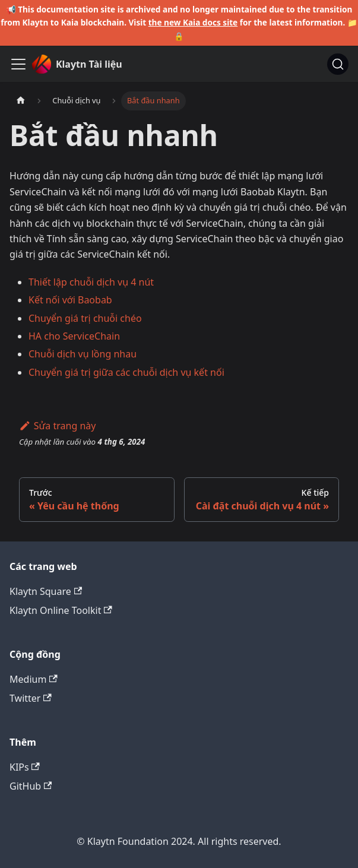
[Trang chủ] (21, 101)
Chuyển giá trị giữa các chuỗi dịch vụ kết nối (126, 372)
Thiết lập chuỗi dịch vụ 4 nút (91, 282)
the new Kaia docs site (193, 22)
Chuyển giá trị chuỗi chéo (85, 318)
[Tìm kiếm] (338, 64)
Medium (34, 679)
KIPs (25, 767)
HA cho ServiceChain (74, 336)
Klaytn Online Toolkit (61, 610)
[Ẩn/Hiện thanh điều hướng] (18, 64)
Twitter (31, 698)
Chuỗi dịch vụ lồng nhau (83, 354)
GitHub (31, 786)
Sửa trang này (57, 426)
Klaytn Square (46, 591)
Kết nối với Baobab (70, 300)
